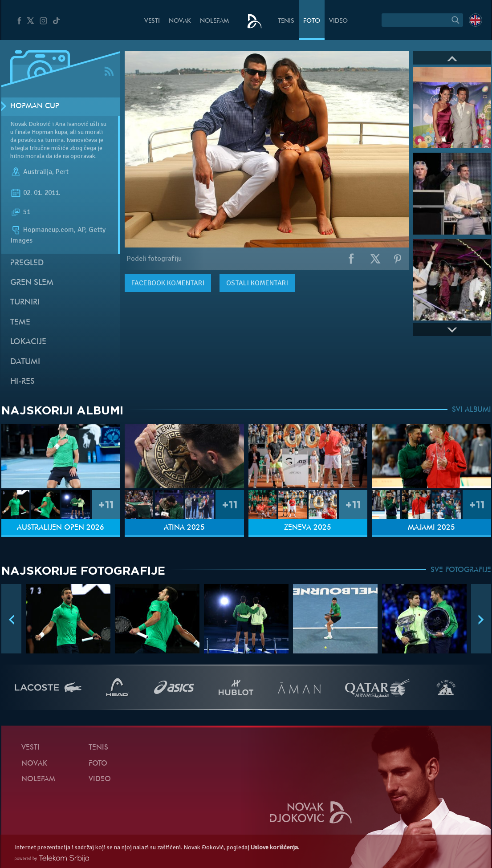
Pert (62, 172)
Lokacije (28, 342)
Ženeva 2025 (308, 528)
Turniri (25, 302)
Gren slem (32, 283)
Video (338, 21)
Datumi (25, 362)
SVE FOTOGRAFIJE (461, 570)
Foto (312, 21)
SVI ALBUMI (472, 410)
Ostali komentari (257, 283)
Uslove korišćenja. (275, 847)
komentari (168, 283)
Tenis (286, 21)
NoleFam (214, 21)
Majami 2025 (431, 528)
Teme (20, 322)
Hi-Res (22, 382)
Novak (180, 21)
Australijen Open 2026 (61, 528)
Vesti (152, 21)
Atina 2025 (184, 528)
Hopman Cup (35, 106)
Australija (38, 172)
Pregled (27, 263)
